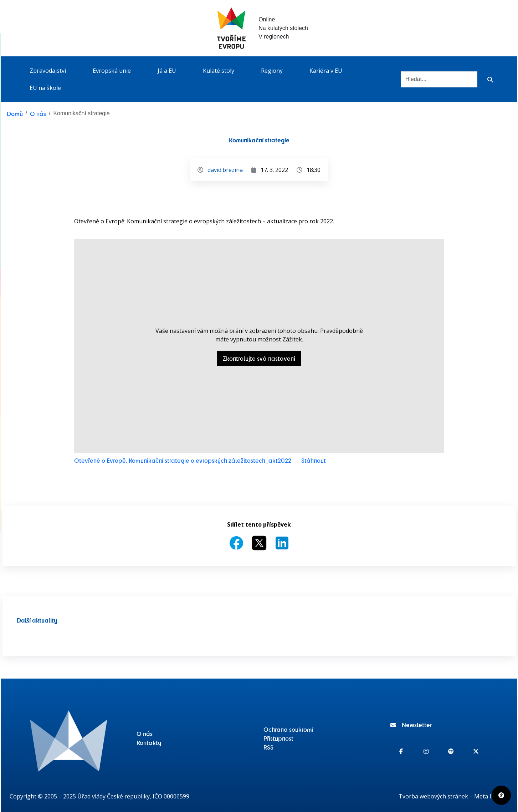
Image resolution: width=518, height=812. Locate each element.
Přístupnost (278, 738)
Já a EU (167, 71)
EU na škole (45, 88)
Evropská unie (112, 71)
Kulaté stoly (219, 71)
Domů (15, 113)
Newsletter (411, 725)
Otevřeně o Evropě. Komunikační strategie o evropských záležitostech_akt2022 (183, 460)
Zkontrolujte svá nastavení (259, 358)
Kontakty (149, 742)
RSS (268, 747)
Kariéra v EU (326, 71)
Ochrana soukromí (288, 729)
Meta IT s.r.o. (491, 796)
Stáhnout (314, 460)
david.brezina (225, 170)
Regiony (272, 71)
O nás (38, 113)
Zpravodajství (48, 71)
